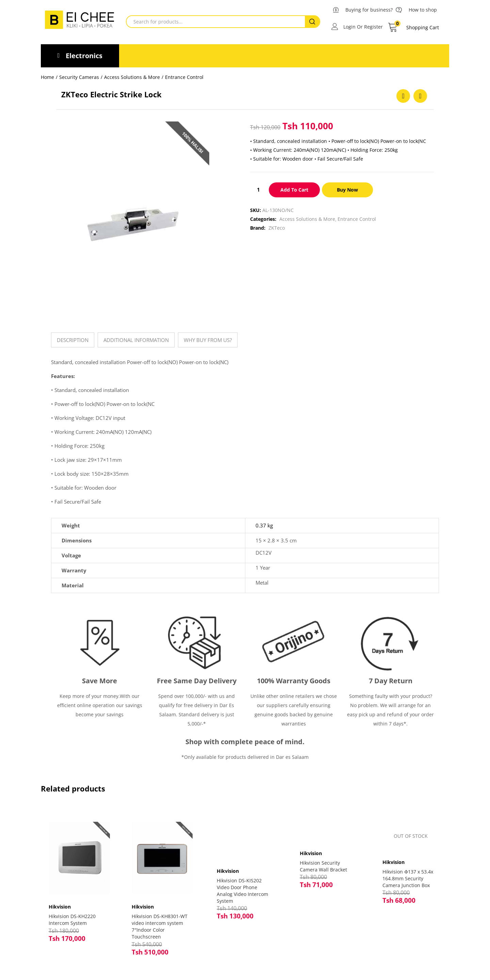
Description (73, 340)
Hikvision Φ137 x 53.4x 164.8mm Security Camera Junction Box (408, 878)
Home (47, 77)
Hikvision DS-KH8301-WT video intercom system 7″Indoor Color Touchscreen (162, 922)
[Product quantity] (258, 190)
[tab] (73, 340)
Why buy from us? (208, 340)
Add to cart (294, 190)
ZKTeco (277, 228)
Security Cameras (79, 77)
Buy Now (348, 190)
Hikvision (62, 902)
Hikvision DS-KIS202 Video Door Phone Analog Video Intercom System (242, 891)
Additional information (136, 340)
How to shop (423, 10)
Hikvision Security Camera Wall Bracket (323, 866)
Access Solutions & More (132, 77)
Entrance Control (184, 77)
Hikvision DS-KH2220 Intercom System (75, 915)
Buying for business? (369, 10)
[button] (413, 28)
